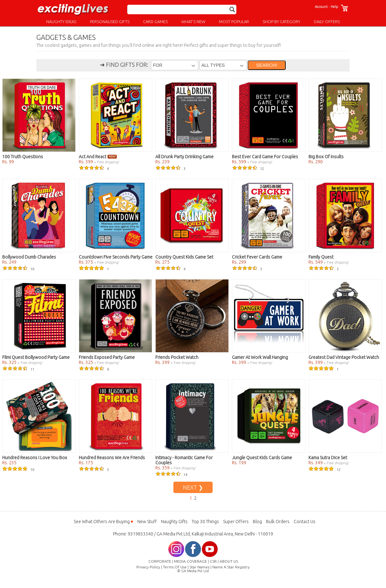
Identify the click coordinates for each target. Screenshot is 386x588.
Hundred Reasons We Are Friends (112, 458)
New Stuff (147, 522)
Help (334, 7)
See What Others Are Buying (103, 522)
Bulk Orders (278, 522)
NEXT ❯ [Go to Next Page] (193, 487)
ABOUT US (229, 561)
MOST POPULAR (234, 22)
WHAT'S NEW (193, 22)
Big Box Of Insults (326, 157)
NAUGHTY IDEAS (61, 22)
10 (18, 269)
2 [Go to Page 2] (195, 498)
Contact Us (305, 522)
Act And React (98, 157)
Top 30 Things (205, 522)
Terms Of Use (175, 567)
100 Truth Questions (23, 157)
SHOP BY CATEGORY (281, 22)
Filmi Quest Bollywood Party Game (36, 357)
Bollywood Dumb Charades (29, 257)
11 (18, 369)
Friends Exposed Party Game (107, 357)
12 (248, 169)
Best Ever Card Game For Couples (265, 157)
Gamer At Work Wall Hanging (260, 357)
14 (171, 475)
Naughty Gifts (174, 522)
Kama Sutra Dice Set (328, 458)
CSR (213, 561)
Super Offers (236, 522)
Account (321, 7)
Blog (257, 522)
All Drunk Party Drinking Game (184, 157)
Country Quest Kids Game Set (184, 257)
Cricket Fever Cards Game (257, 257)
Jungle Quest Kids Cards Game (262, 458)
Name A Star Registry (231, 567)
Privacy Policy (148, 567)
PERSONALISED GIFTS (110, 22)
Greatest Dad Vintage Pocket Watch (344, 357)
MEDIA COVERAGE (190, 561)
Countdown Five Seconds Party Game (116, 257)
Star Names (199, 567)
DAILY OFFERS (327, 22)
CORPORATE (160, 561)
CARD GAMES (155, 22)
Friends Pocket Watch (177, 357)
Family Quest (321, 257)
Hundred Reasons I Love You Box (35, 458)
